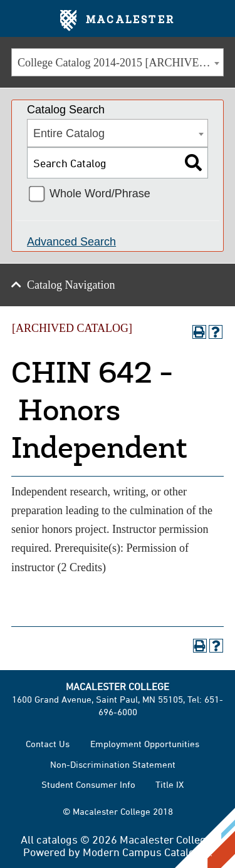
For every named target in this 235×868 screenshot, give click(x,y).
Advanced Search (71, 242)
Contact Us (48, 744)
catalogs (57, 839)
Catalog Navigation (71, 285)
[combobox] (118, 62)
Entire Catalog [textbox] (69, 133)
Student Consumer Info (88, 784)
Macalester (118, 21)
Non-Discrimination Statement (113, 764)
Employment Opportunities (145, 744)
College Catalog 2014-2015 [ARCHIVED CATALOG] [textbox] (120, 63)
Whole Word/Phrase (100, 194)
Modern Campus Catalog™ (146, 852)
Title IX (170, 784)
